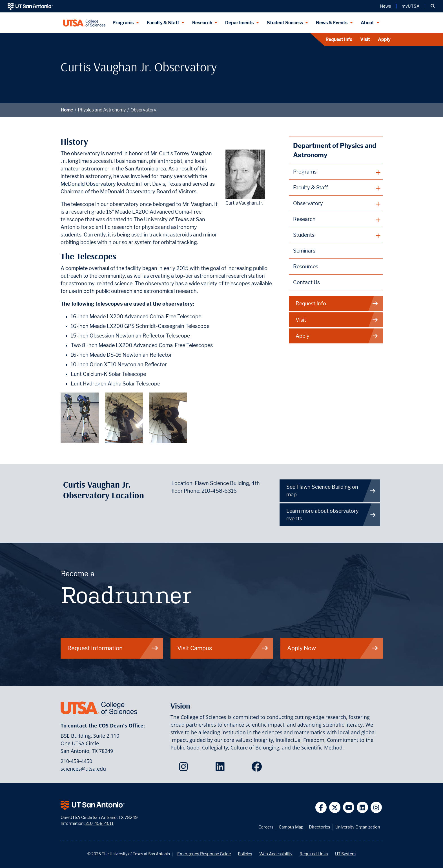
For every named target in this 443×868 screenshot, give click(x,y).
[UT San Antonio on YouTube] (349, 807)
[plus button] (336, 172)
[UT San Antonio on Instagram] (376, 807)
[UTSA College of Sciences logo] (84, 23)
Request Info (339, 39)
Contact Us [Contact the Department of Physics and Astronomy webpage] (306, 282)
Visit (365, 39)
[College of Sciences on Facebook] (258, 768)
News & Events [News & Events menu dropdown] (332, 23)
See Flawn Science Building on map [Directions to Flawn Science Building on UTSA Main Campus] (331, 491)
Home (67, 110)
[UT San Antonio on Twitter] (335, 807)
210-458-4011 (99, 823)
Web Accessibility (276, 854)
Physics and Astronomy (102, 110)
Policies (245, 854)
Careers (266, 827)
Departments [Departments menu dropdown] (239, 23)
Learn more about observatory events (331, 515)
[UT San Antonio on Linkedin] (363, 807)
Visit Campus (223, 648)
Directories (319, 827)
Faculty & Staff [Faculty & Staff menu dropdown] (163, 23)
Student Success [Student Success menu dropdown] (285, 23)
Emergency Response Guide (204, 854)
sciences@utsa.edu (83, 769)
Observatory (143, 110)
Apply (384, 39)
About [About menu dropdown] (367, 23)
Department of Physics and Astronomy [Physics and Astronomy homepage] (335, 150)
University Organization (358, 827)
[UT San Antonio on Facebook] (321, 807)
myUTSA (411, 6)
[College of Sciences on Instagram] (185, 768)
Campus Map (291, 827)
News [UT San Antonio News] (386, 6)
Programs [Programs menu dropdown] (123, 23)
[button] (433, 6)
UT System (345, 854)
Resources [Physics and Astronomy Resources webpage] (306, 267)
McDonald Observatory (88, 184)
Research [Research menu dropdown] (202, 23)
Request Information (113, 648)
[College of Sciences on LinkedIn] (221, 768)
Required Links (314, 854)
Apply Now (333, 648)
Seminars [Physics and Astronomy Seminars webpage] (304, 251)
